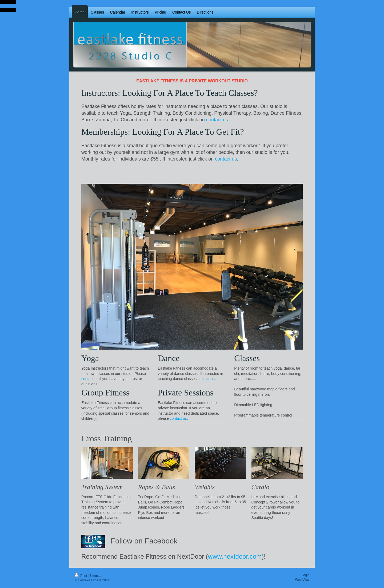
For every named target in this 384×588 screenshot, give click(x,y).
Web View (302, 580)
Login (305, 575)
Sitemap (95, 576)
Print (81, 576)
